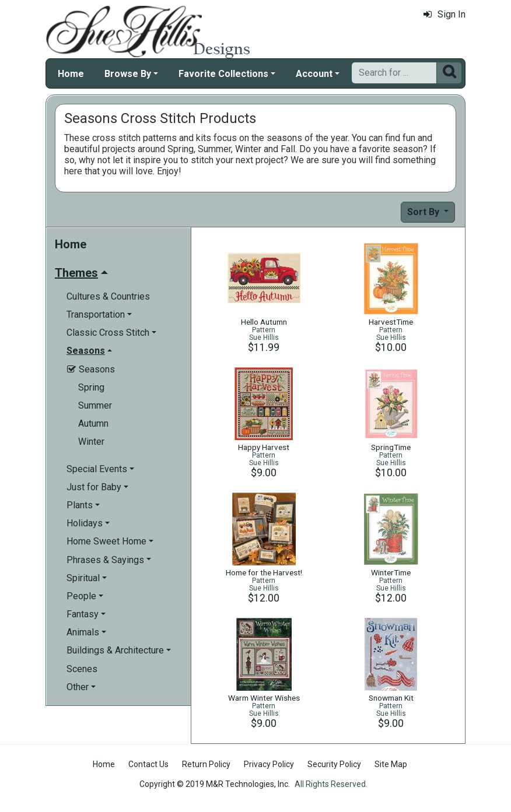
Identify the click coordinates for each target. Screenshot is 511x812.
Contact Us (148, 764)
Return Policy (206, 764)
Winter (91, 442)
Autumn (93, 423)
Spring (91, 387)
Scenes (82, 669)
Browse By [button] (128, 74)
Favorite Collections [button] (223, 74)
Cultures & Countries (108, 296)
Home (71, 74)
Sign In (444, 14)
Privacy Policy (269, 764)
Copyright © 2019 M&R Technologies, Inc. (215, 784)
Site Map (391, 764)
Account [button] (314, 74)
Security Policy (334, 764)
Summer (95, 405)
